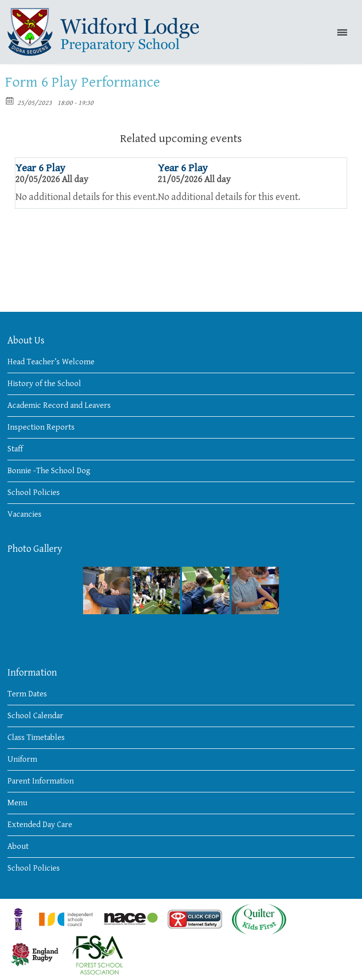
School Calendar (35, 716)
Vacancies (24, 514)
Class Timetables (36, 737)
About (18, 846)
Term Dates (27, 694)
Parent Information (41, 781)
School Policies (34, 492)
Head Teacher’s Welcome (51, 362)
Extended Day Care (40, 825)
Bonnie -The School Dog (49, 471)
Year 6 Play (40, 168)
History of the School (44, 384)
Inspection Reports (41, 427)
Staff (15, 449)
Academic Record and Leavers (59, 405)
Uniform (22, 759)
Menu (17, 803)
